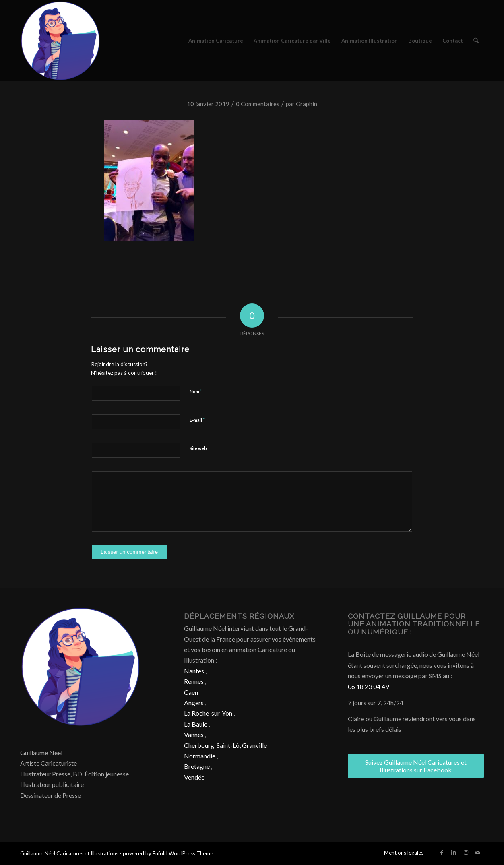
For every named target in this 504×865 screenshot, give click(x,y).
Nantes (194, 671)
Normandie (200, 756)
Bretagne (197, 766)
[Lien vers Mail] (478, 852)
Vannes (194, 734)
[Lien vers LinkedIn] (454, 852)
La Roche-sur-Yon (208, 713)
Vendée (194, 777)
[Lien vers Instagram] (466, 852)
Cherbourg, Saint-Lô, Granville (225, 745)
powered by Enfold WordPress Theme (168, 853)
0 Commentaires (258, 104)
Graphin (307, 104)
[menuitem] (216, 41)
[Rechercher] (476, 41)
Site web (198, 448)
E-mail (197, 420)
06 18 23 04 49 (368, 686)
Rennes (194, 681)
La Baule (196, 724)
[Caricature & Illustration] (60, 41)
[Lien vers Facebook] (442, 852)
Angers (194, 703)
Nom (196, 391)
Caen (191, 692)
